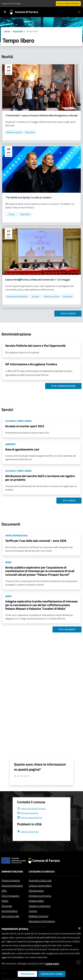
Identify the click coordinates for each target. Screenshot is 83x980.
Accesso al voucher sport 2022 (25, 426)
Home (7, 31)
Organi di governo (11, 880)
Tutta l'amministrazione (63, 386)
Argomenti (18, 31)
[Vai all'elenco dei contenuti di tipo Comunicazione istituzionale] (17, 296)
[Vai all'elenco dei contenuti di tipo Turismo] (11, 214)
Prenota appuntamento (30, 818)
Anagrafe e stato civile (40, 880)
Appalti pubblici (36, 901)
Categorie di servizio (42, 872)
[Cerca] (79, 12)
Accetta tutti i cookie (52, 974)
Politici (5, 901)
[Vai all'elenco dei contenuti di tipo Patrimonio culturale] (14, 132)
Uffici (4, 891)
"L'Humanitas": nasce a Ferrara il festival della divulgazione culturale (41, 115)
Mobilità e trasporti (38, 916)
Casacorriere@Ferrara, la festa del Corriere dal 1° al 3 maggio (38, 280)
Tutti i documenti (67, 629)
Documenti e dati (10, 916)
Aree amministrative (12, 885)
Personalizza (27, 974)
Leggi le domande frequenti (31, 808)
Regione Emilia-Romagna (11, 3)
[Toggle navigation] (5, 12)
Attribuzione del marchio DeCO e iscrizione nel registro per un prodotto (40, 478)
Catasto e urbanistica (40, 906)
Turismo (33, 911)
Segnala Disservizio (28, 832)
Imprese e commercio (40, 896)
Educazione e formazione (42, 921)
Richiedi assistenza (28, 813)
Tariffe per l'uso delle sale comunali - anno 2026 (36, 541)
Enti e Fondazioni (10, 896)
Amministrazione (12, 872)
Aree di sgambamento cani (22, 449)
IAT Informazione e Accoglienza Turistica (31, 364)
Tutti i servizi (69, 501)
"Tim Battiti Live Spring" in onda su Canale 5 (28, 197)
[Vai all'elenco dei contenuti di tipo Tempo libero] (30, 132)
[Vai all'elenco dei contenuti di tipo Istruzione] (35, 296)
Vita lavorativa (36, 891)
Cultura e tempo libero (40, 885)
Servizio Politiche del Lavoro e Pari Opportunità (35, 346)
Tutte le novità (68, 314)
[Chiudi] (79, 928)
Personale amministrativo (9, 908)
